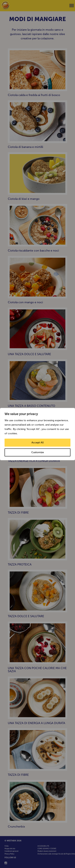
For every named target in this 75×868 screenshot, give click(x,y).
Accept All (38, 443)
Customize (38, 452)
